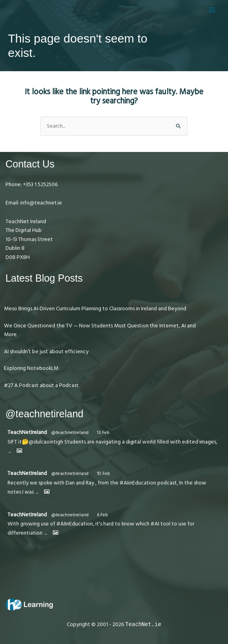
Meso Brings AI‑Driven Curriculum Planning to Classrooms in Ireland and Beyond (95, 309)
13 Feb (103, 433)
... (10, 451)
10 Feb (103, 474)
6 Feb (102, 515)
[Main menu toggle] (212, 10)
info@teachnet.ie (41, 203)
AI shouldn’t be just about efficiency (46, 352)
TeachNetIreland (27, 432)
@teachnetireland (70, 433)
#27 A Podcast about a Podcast (41, 385)
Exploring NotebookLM (31, 368)
